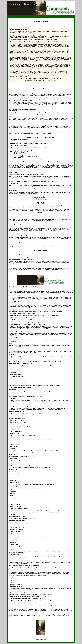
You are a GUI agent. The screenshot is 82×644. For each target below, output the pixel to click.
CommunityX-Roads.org (22, 4)
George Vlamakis (45, 67)
